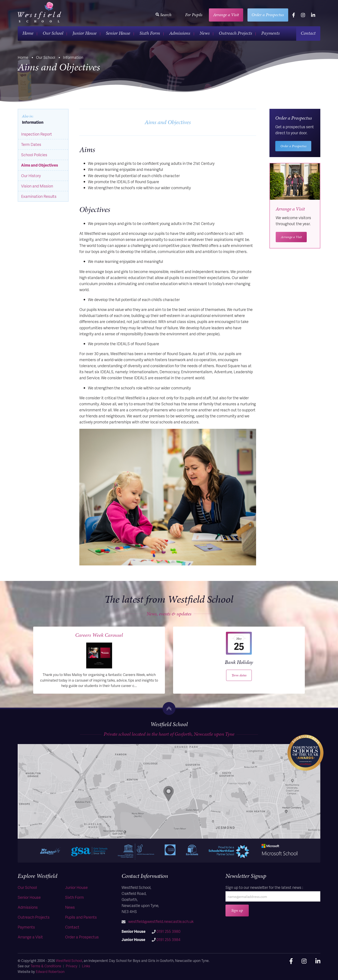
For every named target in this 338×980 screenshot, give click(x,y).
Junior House (84, 33)
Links (86, 966)
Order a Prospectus (268, 15)
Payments (270, 33)
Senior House (118, 33)
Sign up (237, 910)
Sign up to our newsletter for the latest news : (264, 887)
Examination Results (39, 196)
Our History (31, 176)
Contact (308, 33)
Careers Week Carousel (99, 635)
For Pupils (194, 15)
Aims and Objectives (40, 165)
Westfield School (69, 960)
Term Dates (31, 144)
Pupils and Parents (81, 917)
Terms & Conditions (46, 966)
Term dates (239, 675)
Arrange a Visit (226, 15)
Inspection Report (37, 134)
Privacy (72, 966)
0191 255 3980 (168, 931)
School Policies (34, 155)
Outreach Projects (235, 33)
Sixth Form (150, 33)
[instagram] (303, 15)
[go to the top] (169, 708)
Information (33, 122)
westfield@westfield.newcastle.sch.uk (161, 921)
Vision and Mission (37, 186)
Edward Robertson (50, 971)
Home (28, 33)
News (205, 33)
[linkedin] (313, 15)
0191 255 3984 (168, 939)
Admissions (180, 33)
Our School (53, 33)
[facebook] (294, 15)
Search (164, 15)
